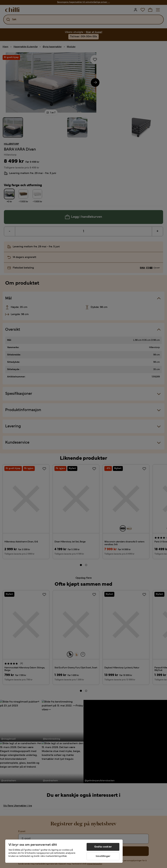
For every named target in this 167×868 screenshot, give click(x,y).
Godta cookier (103, 847)
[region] (64, 851)
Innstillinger (103, 856)
